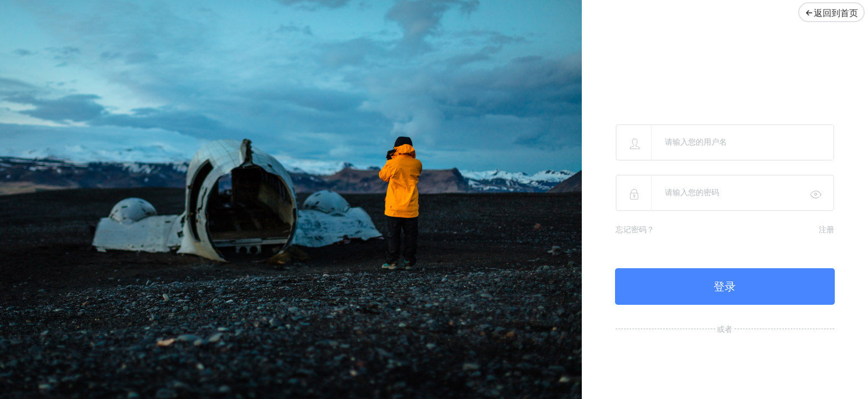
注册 (826, 230)
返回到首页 (829, 13)
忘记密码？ (635, 230)
